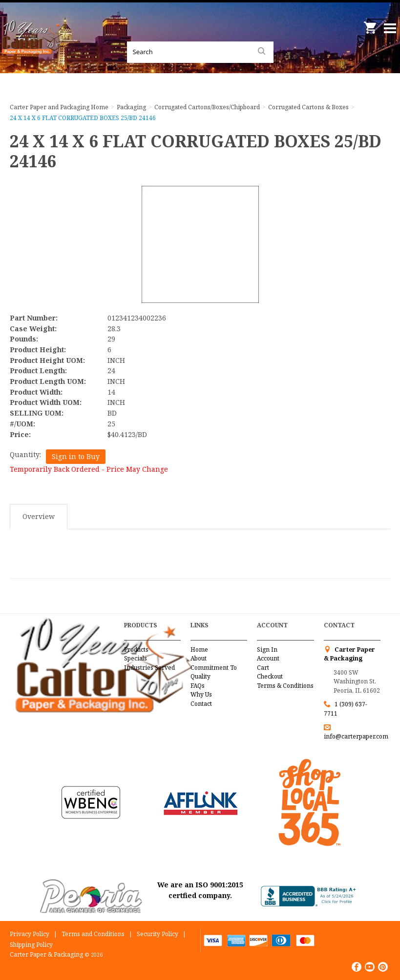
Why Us (201, 694)
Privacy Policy (30, 934)
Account (268, 658)
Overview (39, 516)
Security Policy (158, 934)
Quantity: (25, 454)
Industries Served (149, 668)
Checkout (270, 676)
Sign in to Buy (76, 456)
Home (199, 650)
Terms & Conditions (285, 686)
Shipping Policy (31, 945)
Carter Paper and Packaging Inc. (34, 49)
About (199, 658)
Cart (263, 668)
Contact (201, 704)
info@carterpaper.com (356, 736)
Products (136, 650)
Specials (136, 658)
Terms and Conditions (93, 934)
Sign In (267, 650)
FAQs (198, 686)
